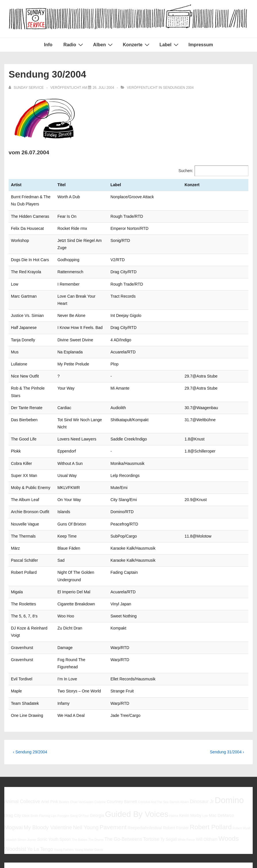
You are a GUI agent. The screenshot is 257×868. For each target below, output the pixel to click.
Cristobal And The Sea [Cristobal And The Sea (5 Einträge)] (153, 744)
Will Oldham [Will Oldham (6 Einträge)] (207, 782)
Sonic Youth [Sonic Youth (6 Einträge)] (48, 782)
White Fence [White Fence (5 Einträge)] (186, 782)
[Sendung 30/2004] (103, 88)
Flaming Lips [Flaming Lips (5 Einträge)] (48, 758)
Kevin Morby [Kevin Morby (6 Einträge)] (190, 758)
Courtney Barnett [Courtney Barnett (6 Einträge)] (122, 744)
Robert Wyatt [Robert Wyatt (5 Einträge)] (241, 770)
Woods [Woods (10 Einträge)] (229, 781)
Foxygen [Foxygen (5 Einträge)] (63, 758)
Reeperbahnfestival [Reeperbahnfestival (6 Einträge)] (145, 770)
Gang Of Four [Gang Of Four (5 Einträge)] (79, 758)
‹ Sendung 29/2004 (30, 694)
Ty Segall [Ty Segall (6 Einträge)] (169, 782)
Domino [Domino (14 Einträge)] (229, 742)
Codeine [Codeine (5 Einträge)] (100, 744)
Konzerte (137, 45)
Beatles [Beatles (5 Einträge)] (64, 744)
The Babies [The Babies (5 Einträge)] (80, 782)
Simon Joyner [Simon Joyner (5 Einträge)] (27, 782)
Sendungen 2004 (178, 88)
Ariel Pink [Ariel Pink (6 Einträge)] (50, 744)
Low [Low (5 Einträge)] (205, 758)
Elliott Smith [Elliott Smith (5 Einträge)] (30, 758)
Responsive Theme (234, 850)
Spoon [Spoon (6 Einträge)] (65, 782)
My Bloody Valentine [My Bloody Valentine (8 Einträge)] (48, 770)
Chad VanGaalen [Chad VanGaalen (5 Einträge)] (82, 744)
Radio (74, 45)
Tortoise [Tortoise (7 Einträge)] (151, 781)
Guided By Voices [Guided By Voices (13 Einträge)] (137, 756)
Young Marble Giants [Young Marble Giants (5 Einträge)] (89, 792)
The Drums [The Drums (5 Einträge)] (96, 782)
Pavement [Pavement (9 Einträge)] (113, 769)
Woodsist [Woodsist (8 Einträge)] (15, 791)
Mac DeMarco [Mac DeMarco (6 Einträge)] (221, 758)
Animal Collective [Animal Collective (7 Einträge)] (22, 744)
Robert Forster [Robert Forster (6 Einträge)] (176, 770)
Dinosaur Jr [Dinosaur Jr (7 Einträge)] (202, 744)
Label (170, 45)
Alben (104, 45)
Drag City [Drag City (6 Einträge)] (13, 758)
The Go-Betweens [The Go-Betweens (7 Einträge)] (123, 781)
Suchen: (186, 171)
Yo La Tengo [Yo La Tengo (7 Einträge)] (40, 791)
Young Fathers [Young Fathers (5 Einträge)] (64, 792)
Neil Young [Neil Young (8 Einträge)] (86, 770)
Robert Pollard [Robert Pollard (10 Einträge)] (211, 769)
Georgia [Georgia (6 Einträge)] (97, 758)
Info (48, 45)
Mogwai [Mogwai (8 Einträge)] (14, 770)
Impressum (201, 45)
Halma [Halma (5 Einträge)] (174, 758)
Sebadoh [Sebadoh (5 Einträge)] (10, 782)
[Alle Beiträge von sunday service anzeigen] (27, 88)
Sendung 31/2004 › (227, 694)
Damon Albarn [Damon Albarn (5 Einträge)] (179, 744)
